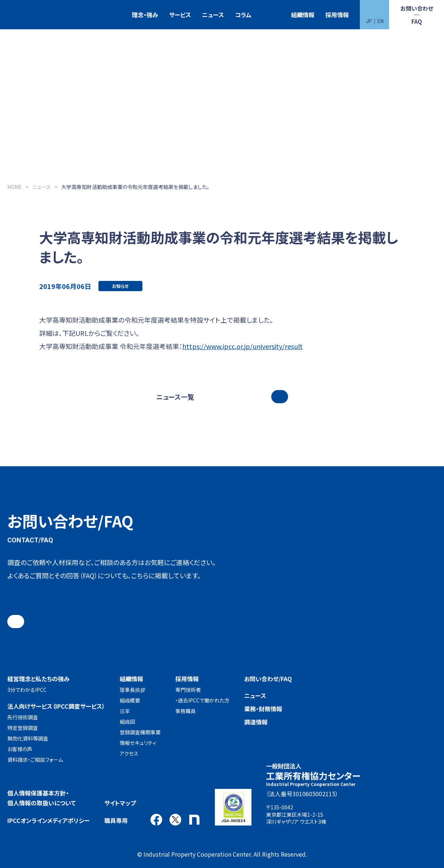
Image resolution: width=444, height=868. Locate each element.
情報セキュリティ (138, 743)
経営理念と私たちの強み (38, 679)
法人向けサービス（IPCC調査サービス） (56, 706)
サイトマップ (120, 803)
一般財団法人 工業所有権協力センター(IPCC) (27, 15)
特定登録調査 (23, 728)
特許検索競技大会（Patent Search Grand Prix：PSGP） (271, 15)
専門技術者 (188, 690)
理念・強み (145, 15)
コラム (243, 15)
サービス (180, 15)
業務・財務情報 (263, 709)
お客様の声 (20, 749)
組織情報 (303, 15)
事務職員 (186, 711)
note (194, 820)
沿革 (125, 711)
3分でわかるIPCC (27, 690)
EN (380, 21)
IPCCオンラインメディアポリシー (48, 820)
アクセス (129, 753)
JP (369, 21)
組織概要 (130, 700)
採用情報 (337, 15)
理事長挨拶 (133, 690)
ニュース (213, 15)
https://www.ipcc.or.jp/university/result (242, 346)
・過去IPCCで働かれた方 (202, 700)
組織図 (127, 722)
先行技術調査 (23, 717)
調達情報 (256, 722)
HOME (15, 187)
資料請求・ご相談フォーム (35, 760)
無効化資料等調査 (28, 738)
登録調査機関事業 (140, 732)
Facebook (156, 820)
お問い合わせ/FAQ (268, 679)
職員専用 (116, 820)
